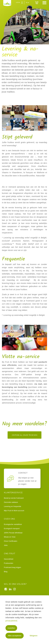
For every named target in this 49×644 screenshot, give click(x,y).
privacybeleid (11, 621)
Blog (6, 572)
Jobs (6, 545)
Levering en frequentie (13, 506)
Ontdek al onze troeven (24, 435)
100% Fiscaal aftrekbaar (13, 533)
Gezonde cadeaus (11, 502)
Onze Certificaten (11, 541)
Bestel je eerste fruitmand (14, 498)
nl (27, 3)
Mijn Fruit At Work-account (14, 511)
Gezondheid (9, 559)
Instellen (11, 628)
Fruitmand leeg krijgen (12, 567)
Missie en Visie (10, 537)
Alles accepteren (15, 636)
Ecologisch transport (12, 529)
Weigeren (34, 636)
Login (18, 2)
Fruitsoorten (9, 563)
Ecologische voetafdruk (13, 524)
